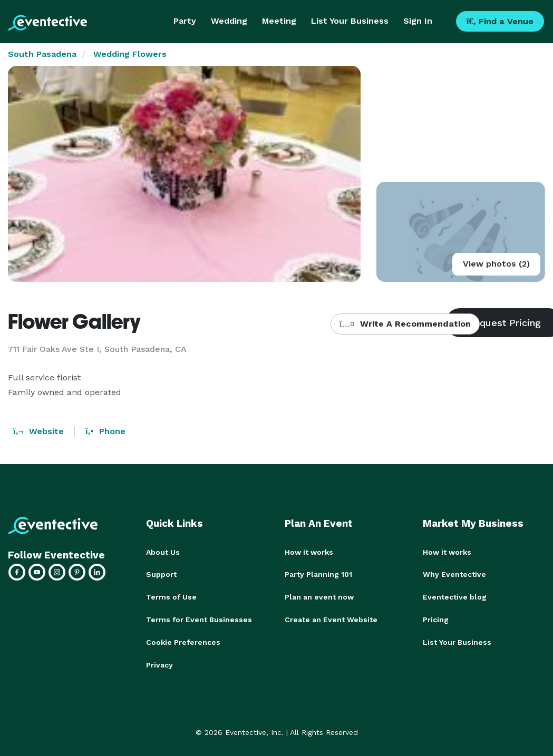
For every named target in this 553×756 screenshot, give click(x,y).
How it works (309, 552)
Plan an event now (319, 596)
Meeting (279, 21)
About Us (163, 552)
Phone (105, 431)
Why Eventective (454, 574)
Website (38, 431)
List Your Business (350, 21)
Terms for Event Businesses (199, 618)
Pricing (436, 618)
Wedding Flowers (130, 54)
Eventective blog (455, 596)
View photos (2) (496, 264)
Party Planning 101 (318, 574)
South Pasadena (42, 54)
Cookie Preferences (183, 641)
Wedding (229, 21)
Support (161, 574)
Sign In (418, 21)
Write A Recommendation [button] (405, 324)
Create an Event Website (331, 618)
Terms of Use (171, 596)
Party (185, 21)
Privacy (159, 663)
